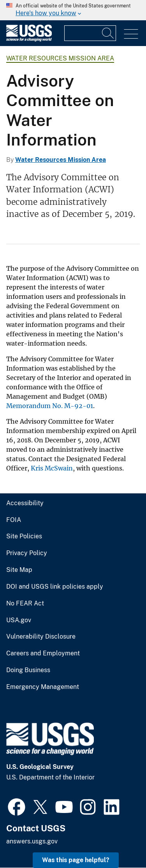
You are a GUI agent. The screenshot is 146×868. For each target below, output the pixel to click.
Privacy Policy (27, 553)
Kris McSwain (52, 468)
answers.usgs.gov (32, 841)
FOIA (14, 520)
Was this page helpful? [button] (76, 860)
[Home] (29, 40)
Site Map (19, 570)
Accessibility (25, 503)
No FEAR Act (25, 604)
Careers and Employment (43, 653)
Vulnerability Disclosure (41, 637)
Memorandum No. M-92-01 (50, 406)
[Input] (90, 33)
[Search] (108, 33)
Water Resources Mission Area (60, 58)
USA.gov (19, 620)
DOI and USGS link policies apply (55, 587)
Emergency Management (43, 687)
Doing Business (28, 670)
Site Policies (24, 536)
